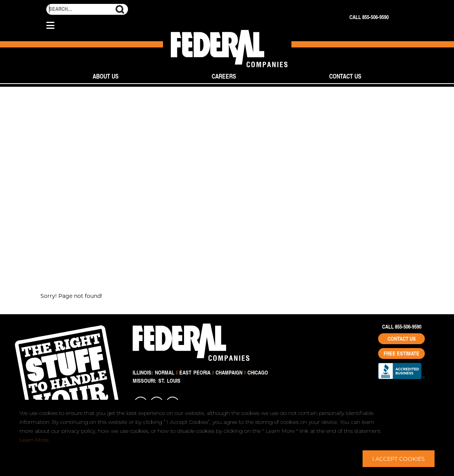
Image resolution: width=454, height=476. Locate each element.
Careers (224, 76)
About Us (106, 76)
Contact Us (345, 76)
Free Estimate (401, 353)
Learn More (34, 440)
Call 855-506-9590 (369, 17)
